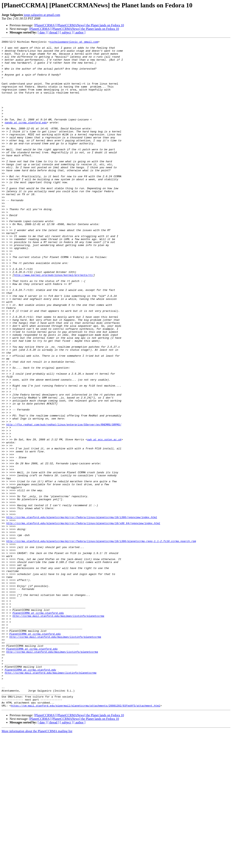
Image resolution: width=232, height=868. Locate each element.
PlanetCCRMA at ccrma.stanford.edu (38, 728)
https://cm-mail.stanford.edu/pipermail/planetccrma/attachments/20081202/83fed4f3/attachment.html (86, 839)
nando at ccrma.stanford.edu (26, 139)
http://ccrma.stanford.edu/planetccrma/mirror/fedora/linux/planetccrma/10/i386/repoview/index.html (82, 613)
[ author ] (80, 32)
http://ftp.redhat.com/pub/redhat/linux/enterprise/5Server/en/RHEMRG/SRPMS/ (64, 502)
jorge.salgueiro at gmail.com (42, 15)
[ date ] (42, 32)
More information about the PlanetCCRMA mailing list (37, 865)
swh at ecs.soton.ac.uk (104, 520)
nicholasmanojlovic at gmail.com (74, 42)
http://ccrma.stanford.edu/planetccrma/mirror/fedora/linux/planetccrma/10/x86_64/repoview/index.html (83, 620)
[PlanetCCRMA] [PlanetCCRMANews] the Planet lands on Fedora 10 (79, 25)
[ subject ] (66, 32)
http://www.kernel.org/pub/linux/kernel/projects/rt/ (54, 322)
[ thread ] (53, 32)
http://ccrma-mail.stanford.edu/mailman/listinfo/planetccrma (58, 731)
